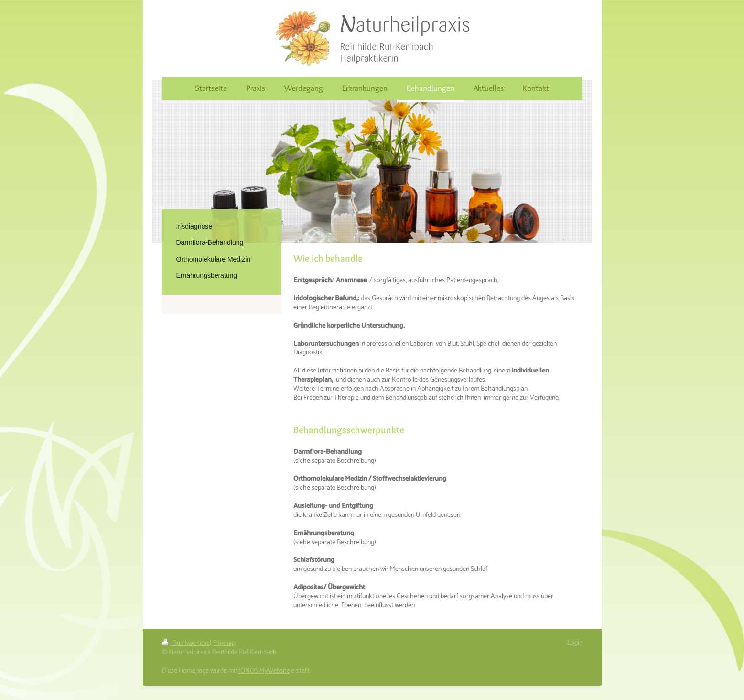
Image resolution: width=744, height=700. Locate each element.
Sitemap (224, 643)
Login (575, 643)
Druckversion (186, 643)
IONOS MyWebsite (264, 671)
